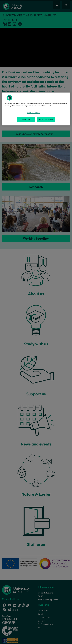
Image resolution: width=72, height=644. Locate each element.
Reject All (26, 119)
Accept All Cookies (46, 119)
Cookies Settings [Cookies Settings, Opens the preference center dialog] (34, 113)
